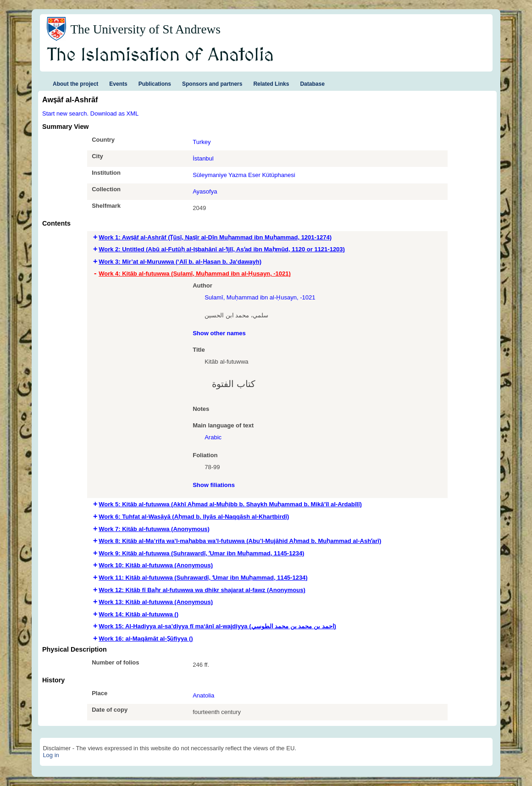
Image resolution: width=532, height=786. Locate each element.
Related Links (271, 84)
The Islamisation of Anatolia (161, 55)
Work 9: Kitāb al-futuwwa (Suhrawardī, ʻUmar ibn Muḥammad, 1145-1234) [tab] (201, 553)
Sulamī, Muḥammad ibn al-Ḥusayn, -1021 (260, 297)
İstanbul (203, 158)
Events (118, 84)
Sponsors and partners (212, 84)
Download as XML (115, 113)
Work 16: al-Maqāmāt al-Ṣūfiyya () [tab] (146, 639)
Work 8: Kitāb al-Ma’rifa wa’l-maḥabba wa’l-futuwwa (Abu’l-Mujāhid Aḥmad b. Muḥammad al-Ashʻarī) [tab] (240, 541)
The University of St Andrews (145, 29)
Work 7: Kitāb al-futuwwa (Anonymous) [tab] (154, 529)
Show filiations (214, 485)
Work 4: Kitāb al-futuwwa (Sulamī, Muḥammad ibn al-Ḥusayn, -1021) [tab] (195, 274)
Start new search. (65, 113)
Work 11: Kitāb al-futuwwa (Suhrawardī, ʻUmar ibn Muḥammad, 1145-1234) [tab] (203, 578)
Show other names (219, 333)
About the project (75, 84)
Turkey (202, 142)
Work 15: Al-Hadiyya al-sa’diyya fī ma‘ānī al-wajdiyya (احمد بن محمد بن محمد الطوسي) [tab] (217, 626)
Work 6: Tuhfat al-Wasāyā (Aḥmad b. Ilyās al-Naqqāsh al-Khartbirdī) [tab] (194, 517)
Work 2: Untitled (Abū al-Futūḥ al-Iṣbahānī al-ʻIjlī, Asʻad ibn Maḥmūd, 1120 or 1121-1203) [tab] (222, 249)
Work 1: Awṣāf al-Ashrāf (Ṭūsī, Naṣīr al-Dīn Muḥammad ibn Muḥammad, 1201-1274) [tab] (215, 237)
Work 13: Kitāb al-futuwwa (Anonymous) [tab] (156, 602)
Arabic (213, 437)
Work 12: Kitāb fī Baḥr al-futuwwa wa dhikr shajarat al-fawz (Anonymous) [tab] (202, 590)
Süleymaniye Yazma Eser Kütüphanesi (244, 175)
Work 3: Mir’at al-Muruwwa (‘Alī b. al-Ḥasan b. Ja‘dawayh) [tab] (180, 262)
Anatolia (203, 695)
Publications (155, 84)
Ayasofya (205, 191)
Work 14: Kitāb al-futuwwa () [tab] (139, 614)
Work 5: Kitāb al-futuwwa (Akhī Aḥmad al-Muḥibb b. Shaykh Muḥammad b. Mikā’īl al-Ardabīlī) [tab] (230, 504)
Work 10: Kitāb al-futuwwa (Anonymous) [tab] (156, 565)
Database (312, 84)
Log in (51, 755)
